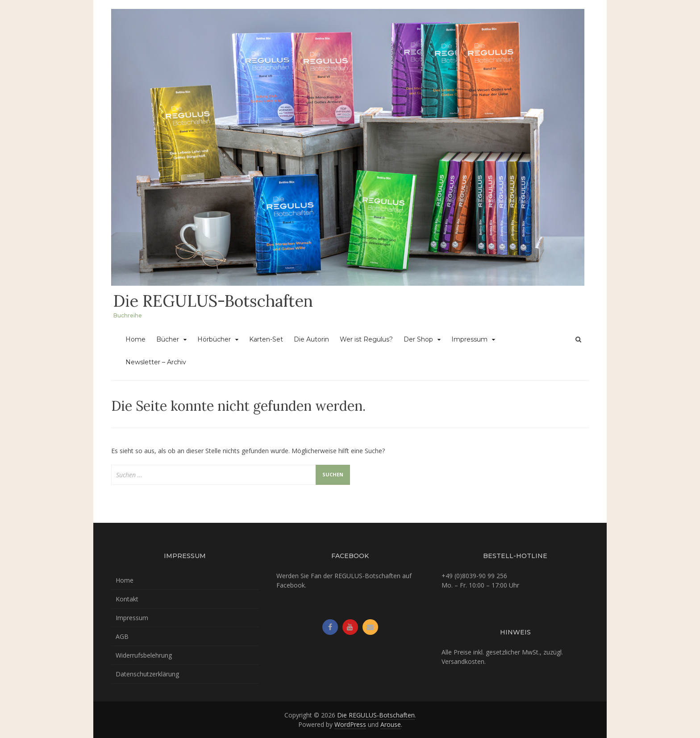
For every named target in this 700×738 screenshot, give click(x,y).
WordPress (350, 724)
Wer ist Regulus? (366, 339)
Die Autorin (311, 339)
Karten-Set (266, 339)
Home (135, 339)
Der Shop (418, 339)
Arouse (391, 724)
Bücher (168, 339)
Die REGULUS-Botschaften (213, 301)
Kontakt (127, 599)
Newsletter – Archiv (156, 362)
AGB (122, 636)
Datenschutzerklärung (147, 674)
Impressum (469, 339)
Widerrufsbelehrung (144, 655)
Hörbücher (214, 339)
